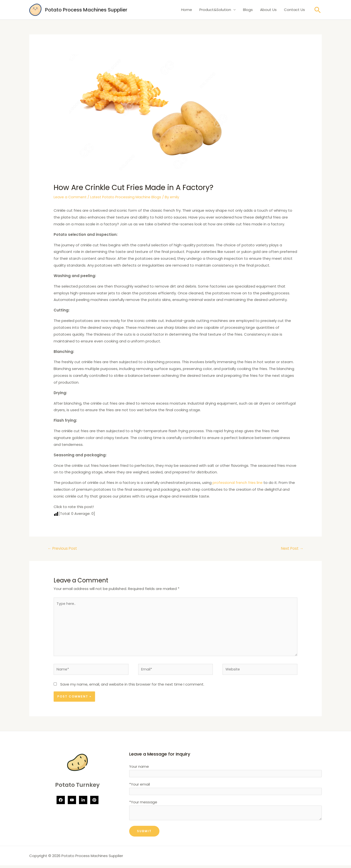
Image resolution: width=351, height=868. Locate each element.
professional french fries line (238, 483)
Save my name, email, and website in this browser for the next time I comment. (132, 687)
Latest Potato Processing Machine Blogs (128, 197)
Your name (225, 773)
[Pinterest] (94, 803)
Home (187, 10)
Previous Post (63, 548)
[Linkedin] (83, 803)
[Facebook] (61, 803)
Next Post (292, 548)
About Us (268, 10)
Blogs (248, 10)
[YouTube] (72, 803)
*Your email (225, 791)
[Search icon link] (318, 10)
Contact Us (294, 10)
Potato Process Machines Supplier (86, 10)
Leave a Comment (71, 197)
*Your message (225, 813)
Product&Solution (215, 10)
